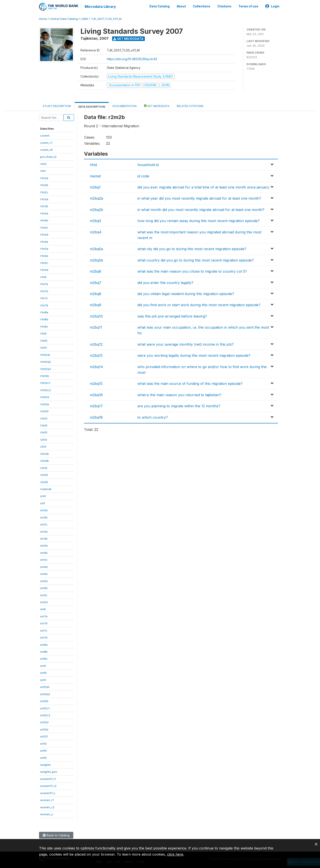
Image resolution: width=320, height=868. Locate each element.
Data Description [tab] (92, 106)
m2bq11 (96, 327)
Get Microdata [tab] (157, 105)
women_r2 (47, 807)
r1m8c (44, 326)
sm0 (43, 496)
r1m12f (44, 411)
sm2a (44, 510)
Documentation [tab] (125, 106)
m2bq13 (96, 355)
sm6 (43, 609)
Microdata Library (100, 7)
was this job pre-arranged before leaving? (172, 316)
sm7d (44, 637)
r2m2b (44, 453)
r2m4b (44, 460)
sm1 (43, 503)
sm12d (44, 722)
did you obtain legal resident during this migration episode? (186, 293)
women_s (47, 814)
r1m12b (45, 375)
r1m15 (44, 432)
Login (272, 6)
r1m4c (44, 227)
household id (148, 164)
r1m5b (44, 255)
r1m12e (45, 404)
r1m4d (44, 234)
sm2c (44, 524)
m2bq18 (96, 417)
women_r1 (47, 800)
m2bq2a (96, 198)
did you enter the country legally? (165, 282)
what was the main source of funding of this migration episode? (190, 383)
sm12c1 (45, 708)
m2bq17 (96, 406)
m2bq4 (96, 232)
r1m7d (44, 305)
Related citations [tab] (190, 106)
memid (95, 176)
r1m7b (44, 291)
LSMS (84, 18)
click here (175, 854)
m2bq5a (96, 248)
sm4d (44, 566)
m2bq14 (96, 366)
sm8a (44, 644)
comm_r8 (46, 149)
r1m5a (44, 248)
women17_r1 (48, 778)
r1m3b (44, 206)
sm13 (43, 743)
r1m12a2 (45, 361)
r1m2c (44, 192)
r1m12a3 (45, 369)
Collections (202, 6)
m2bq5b (97, 260)
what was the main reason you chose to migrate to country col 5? (192, 271)
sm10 (43, 672)
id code (143, 176)
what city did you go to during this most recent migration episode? (192, 248)
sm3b (44, 538)
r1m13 (44, 418)
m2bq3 (95, 220)
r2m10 (44, 474)
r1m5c (44, 262)
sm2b (44, 517)
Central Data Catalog (64, 18)
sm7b (44, 623)
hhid (93, 164)
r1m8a (44, 312)
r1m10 (44, 340)
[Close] (316, 844)
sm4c (44, 559)
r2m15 (44, 482)
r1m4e (44, 241)
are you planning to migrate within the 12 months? (179, 406)
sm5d (44, 602)
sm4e (44, 573)
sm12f (44, 736)
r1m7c (44, 298)
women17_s (48, 793)
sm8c (44, 658)
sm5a (44, 581)
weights (45, 764)
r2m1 (43, 446)
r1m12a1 (45, 354)
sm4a (44, 545)
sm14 (43, 750)
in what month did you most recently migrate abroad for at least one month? (201, 209)
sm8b (44, 651)
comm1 (45, 135)
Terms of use (248, 6)
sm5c (44, 595)
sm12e (44, 729)
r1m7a (44, 284)
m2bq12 (96, 344)
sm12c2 (45, 715)
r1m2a (44, 178)
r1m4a (44, 213)
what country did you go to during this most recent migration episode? (196, 260)
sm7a (44, 616)
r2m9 (44, 467)
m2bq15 (96, 383)
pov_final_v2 (48, 156)
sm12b (44, 701)
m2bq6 (96, 271)
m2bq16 (96, 394)
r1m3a (44, 199)
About (181, 6)
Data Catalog (160, 6)
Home (43, 18)
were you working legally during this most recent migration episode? (194, 355)
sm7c (44, 630)
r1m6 (43, 277)
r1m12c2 (45, 390)
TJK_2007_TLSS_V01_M (106, 18)
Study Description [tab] (57, 106)
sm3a (44, 531)
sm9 (43, 665)
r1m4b (44, 220)
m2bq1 (95, 187)
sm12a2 (45, 694)
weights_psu (49, 771)
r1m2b (44, 185)
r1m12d (45, 397)
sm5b (44, 588)
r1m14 (44, 425)
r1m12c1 (45, 383)
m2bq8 (96, 293)
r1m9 (43, 333)
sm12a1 (45, 686)
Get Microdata (128, 38)
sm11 (43, 679)
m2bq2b (97, 209)
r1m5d (44, 270)
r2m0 (44, 439)
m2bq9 (96, 304)
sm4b (44, 552)
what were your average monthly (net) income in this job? (186, 344)
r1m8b (44, 319)
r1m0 (43, 163)
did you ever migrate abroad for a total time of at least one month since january (203, 187)
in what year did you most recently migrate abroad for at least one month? (199, 198)
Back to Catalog (56, 835)
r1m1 (43, 170)
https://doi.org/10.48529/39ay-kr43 (132, 59)
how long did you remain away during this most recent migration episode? (199, 220)
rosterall (46, 489)
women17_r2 (48, 785)
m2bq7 (96, 282)
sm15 (43, 757)
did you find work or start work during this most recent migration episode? (199, 304)
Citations (224, 6)
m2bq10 (96, 316)
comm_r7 (46, 142)
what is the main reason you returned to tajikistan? (179, 394)
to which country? (153, 417)
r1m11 (43, 347)
